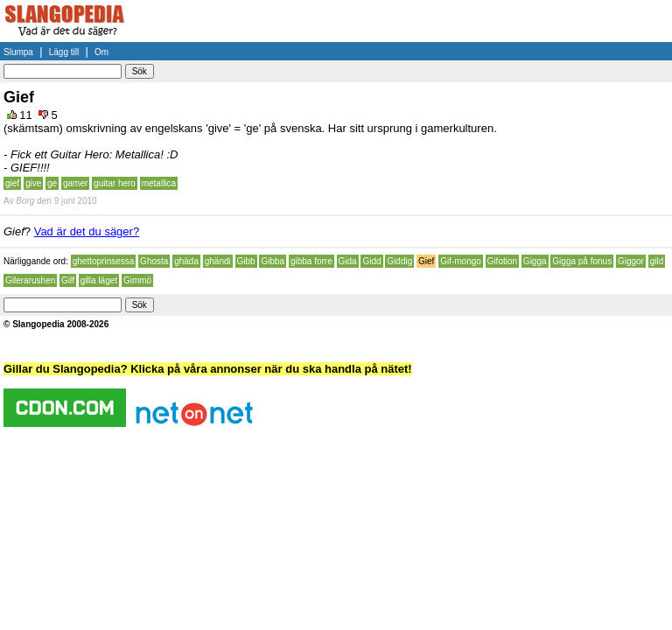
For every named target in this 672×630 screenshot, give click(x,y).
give (33, 183)
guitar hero (115, 183)
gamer (75, 183)
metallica (159, 183)
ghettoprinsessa (104, 261)
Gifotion (502, 261)
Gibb (246, 261)
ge (52, 183)
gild (657, 261)
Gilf (68, 280)
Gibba (273, 261)
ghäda (186, 261)
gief (12, 183)
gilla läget (99, 280)
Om (101, 52)
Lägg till (64, 52)
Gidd (371, 261)
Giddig (399, 261)
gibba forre (311, 261)
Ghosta (154, 261)
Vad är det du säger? (87, 231)
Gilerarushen (30, 280)
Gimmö (137, 280)
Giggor (631, 261)
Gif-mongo (461, 261)
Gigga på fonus (582, 261)
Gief (426, 261)
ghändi (218, 261)
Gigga (535, 261)
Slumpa (18, 52)
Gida (348, 261)
